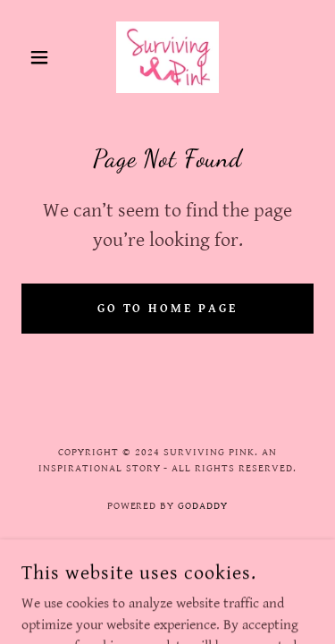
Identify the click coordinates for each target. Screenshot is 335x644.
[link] (167, 57)
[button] (43, 57)
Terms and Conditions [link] (168, 555)
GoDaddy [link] (203, 506)
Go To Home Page (168, 309)
